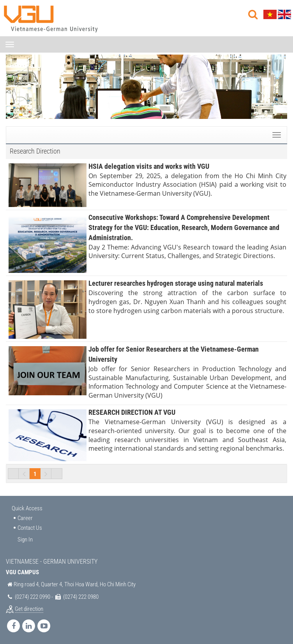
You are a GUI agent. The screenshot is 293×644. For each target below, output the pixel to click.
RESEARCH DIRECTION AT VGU (132, 412)
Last (57, 474)
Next (46, 474)
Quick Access (27, 508)
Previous (24, 474)
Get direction (29, 609)
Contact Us (30, 528)
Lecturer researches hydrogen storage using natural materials (176, 283)
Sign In (25, 540)
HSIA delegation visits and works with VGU (149, 166)
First (13, 474)
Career (25, 518)
